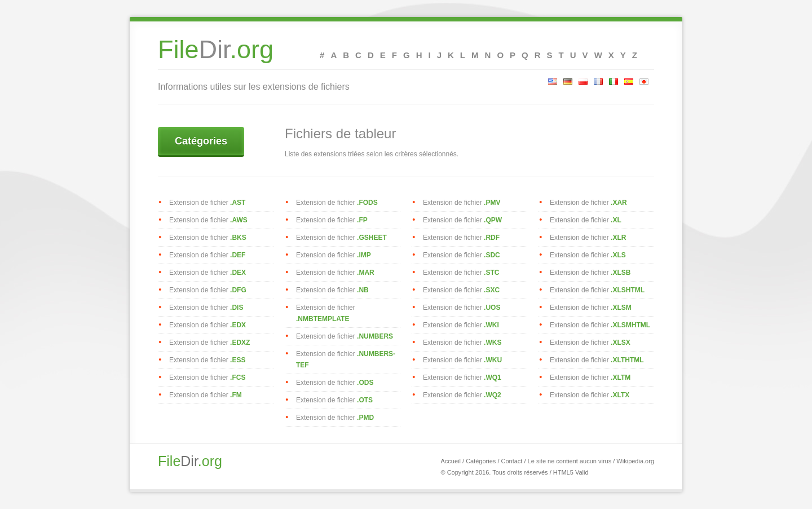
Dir (216, 54)
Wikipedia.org (635, 461)
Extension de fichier (207, 203)
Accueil (450, 461)
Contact (512, 461)
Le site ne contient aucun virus (570, 461)
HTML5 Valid (571, 472)
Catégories (201, 141)
